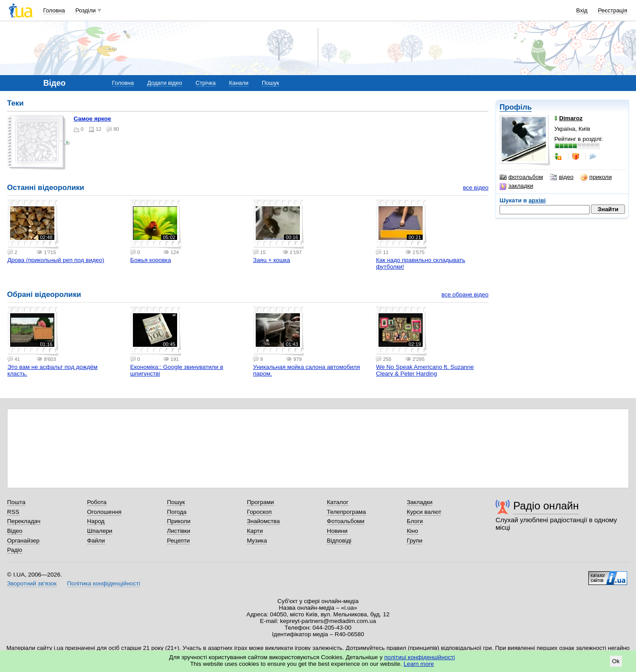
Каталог (338, 502)
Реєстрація (613, 10)
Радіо (15, 550)
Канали (238, 83)
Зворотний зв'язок (32, 583)
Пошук (271, 83)
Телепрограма (346, 512)
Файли (96, 541)
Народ (96, 521)
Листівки (179, 531)
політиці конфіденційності (420, 657)
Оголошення (104, 512)
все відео (476, 188)
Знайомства (263, 521)
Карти (255, 531)
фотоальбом (521, 177)
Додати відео (165, 83)
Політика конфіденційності (104, 583)
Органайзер (23, 541)
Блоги (415, 521)
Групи (415, 541)
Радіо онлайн (546, 506)
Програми (260, 502)
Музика (257, 541)
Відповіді (339, 541)
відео (562, 177)
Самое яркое (93, 119)
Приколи (179, 521)
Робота (97, 502)
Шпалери (100, 531)
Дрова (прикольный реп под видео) (56, 260)
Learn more (419, 664)
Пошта (16, 502)
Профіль (516, 107)
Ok (616, 661)
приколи (596, 177)
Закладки (420, 502)
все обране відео (465, 294)
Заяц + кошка (272, 260)
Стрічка (206, 83)
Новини (337, 531)
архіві (537, 200)
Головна (54, 10)
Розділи (86, 10)
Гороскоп (259, 512)
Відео (15, 531)
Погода (177, 512)
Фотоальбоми (346, 521)
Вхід (582, 10)
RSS (13, 512)
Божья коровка (151, 260)
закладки (516, 186)
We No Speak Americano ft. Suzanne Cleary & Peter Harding (425, 370)
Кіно (413, 531)
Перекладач (24, 521)
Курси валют (424, 512)
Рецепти (178, 541)
